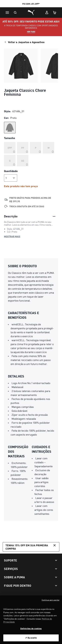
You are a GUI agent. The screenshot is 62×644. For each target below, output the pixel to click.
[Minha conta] (47, 13)
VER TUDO (31, 32)
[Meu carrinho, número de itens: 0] (55, 13)
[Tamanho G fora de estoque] (10, 161)
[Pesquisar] (15, 13)
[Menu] (7, 13)
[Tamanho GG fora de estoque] (23, 161)
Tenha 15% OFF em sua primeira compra (31, 547)
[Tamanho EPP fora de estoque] (10, 148)
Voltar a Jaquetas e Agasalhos (24, 42)
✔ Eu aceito (31, 640)
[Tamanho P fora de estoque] (36, 148)
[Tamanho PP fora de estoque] (23, 148)
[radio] (10, 128)
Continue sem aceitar (51, 602)
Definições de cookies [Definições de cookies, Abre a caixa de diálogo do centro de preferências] (31, 630)
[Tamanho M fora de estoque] (48, 148)
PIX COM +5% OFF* (31, 4)
